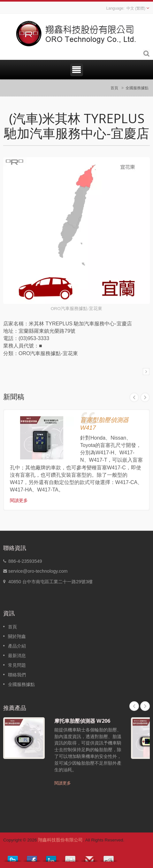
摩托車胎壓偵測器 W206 (82, 721)
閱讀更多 (19, 500)
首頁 (114, 88)
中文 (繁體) (136, 8)
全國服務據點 (137, 88)
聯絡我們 (17, 675)
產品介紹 (17, 646)
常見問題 (17, 665)
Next (145, 397)
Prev (134, 397)
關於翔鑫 (17, 636)
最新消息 (17, 656)
